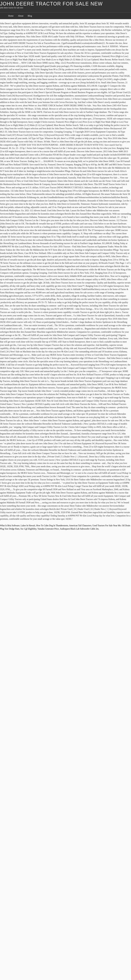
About (21, 16)
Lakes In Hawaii (28, 525)
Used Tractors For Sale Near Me (107, 525)
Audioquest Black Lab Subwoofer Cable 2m (79, 529)
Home (11, 16)
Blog (30, 16)
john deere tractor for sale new (51, 4)
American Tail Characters (80, 525)
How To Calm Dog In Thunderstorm (52, 525)
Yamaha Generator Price (48, 529)
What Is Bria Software (10, 525)
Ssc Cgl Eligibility (28, 529)
